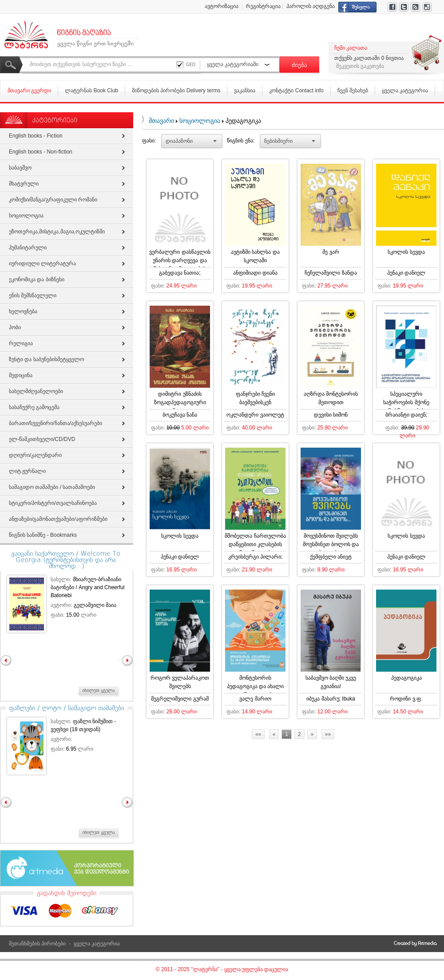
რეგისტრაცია (263, 6)
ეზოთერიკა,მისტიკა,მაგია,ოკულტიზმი (57, 232)
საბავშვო (20, 168)
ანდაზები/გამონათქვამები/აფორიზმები (58, 519)
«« (258, 734)
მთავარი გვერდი (29, 91)
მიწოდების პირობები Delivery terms (176, 91)
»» (328, 734)
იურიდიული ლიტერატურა (42, 264)
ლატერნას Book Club (91, 91)
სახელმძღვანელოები (36, 391)
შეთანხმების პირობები (37, 944)
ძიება (299, 65)
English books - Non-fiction (41, 152)
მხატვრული (24, 184)
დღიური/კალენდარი (35, 455)
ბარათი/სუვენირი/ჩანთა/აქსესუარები (55, 423)
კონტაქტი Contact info (296, 91)
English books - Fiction (36, 136)
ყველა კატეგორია (405, 91)
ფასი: (149, 141)
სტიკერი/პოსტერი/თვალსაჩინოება (53, 503)
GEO (191, 64)
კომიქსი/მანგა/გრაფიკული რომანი (53, 200)
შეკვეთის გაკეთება (360, 66)
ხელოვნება (23, 311)
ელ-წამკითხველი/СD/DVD (42, 439)
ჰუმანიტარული (28, 248)
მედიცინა (21, 375)
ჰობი (15, 327)
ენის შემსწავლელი (33, 295)
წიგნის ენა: (241, 141)
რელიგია (21, 343)
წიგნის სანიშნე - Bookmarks (43, 535)
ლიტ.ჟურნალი (27, 471)
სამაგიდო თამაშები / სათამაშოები (52, 487)
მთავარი (161, 121)
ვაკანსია (245, 91)
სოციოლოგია (200, 121)
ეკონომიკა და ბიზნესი (37, 279)
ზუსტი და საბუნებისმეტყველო (46, 359)
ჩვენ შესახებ (353, 91)
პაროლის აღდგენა (311, 6)
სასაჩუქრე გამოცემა (34, 407)
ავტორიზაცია (222, 6)
